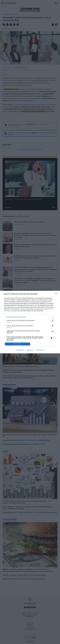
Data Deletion (20, 350)
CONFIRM (17, 344)
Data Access (30, 350)
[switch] (52, 320)
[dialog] (30, 322)
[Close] (57, 294)
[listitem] (30, 317)
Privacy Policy (40, 350)
